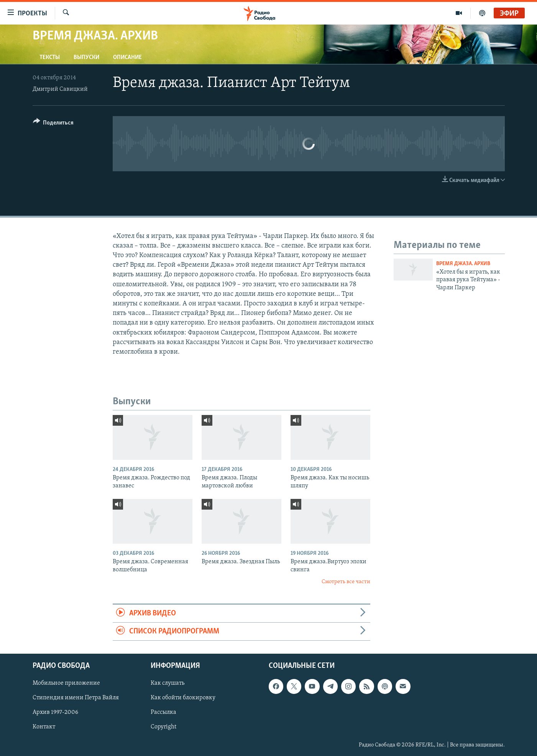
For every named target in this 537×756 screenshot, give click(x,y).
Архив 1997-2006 (55, 713)
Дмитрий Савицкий (60, 89)
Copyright (163, 727)
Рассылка (163, 713)
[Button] (53, 124)
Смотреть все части (346, 582)
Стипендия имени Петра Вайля (76, 698)
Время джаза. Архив (463, 264)
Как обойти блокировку (183, 698)
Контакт (44, 727)
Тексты (50, 57)
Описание (127, 57)
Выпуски (86, 57)
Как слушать (168, 684)
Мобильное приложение (66, 684)
